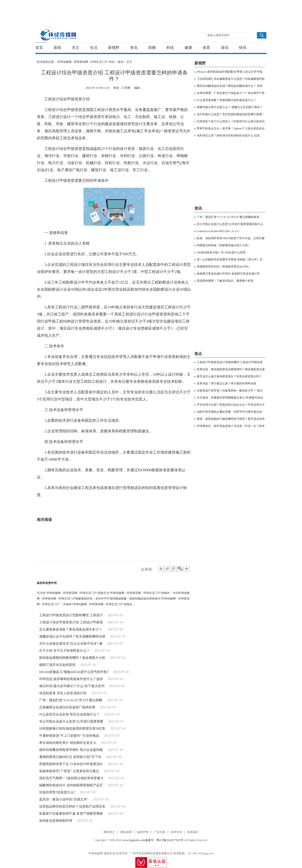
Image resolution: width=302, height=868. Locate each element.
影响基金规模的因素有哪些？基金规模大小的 (72, 658)
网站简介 (109, 832)
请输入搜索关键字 (218, 35)
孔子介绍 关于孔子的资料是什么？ (64, 651)
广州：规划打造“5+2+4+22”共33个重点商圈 (71, 700)
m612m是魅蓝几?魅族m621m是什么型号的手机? (74, 672)
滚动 (225, 48)
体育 (206, 48)
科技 (170, 48)
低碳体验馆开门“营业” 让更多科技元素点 (69, 771)
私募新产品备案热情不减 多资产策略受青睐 (71, 814)
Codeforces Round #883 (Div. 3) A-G (218, 231)
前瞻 (152, 48)
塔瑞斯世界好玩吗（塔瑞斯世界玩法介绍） (224, 267)
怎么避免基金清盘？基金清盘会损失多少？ (71, 629)
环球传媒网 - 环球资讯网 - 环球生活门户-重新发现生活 (58, 35)
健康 (188, 48)
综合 (112, 62)
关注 (75, 48)
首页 (39, 48)
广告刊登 (159, 832)
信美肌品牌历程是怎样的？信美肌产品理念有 (72, 806)
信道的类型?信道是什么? (57, 792)
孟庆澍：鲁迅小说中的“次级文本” (64, 799)
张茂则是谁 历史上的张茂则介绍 (63, 693)
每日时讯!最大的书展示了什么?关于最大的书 (72, 686)
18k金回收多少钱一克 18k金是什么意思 (221, 252)
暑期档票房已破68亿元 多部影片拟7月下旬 (70, 757)
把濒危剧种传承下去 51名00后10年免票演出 (71, 764)
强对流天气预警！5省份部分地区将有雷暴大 (71, 778)
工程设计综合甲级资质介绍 (83, 505)
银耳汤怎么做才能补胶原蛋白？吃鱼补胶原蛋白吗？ (229, 376)
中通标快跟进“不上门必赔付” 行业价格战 (69, 736)
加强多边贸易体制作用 (56, 821)
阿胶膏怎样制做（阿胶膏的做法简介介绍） (224, 245)
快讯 (243, 48)
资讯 (134, 48)
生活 (94, 48)
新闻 (57, 48)
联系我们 (193, 832)
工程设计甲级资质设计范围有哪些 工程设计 (71, 615)
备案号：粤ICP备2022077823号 (164, 840)
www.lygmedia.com (134, 840)
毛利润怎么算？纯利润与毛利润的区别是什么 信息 (228, 136)
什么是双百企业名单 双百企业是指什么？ (69, 714)
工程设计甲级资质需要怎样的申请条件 (139, 505)
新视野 (114, 48)
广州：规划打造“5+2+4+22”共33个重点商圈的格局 (228, 217)
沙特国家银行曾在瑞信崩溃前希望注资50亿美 (72, 729)
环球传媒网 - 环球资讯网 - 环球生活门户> (83, 62)
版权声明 (143, 832)
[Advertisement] (150, 11)
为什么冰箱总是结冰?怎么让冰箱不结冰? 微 (71, 644)
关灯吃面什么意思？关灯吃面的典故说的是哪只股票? (230, 114)
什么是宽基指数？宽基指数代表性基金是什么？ (226, 100)
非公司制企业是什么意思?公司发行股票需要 (71, 721)
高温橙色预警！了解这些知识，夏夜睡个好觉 (225, 281)
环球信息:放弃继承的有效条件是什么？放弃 (71, 679)
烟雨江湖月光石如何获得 (57, 665)
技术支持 (176, 832)
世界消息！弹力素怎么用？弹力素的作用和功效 (226, 383)
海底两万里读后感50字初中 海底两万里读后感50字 (228, 274)
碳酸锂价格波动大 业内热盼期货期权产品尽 (71, 785)
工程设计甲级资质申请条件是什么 (104, 513)
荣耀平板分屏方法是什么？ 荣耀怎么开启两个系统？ (230, 107)
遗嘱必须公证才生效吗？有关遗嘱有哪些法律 (72, 636)
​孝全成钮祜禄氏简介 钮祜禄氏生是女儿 (68, 743)
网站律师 (126, 832)
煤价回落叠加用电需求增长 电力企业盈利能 (71, 750)
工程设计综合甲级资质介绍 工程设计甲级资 (71, 622)
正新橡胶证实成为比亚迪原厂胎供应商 (67, 707)
